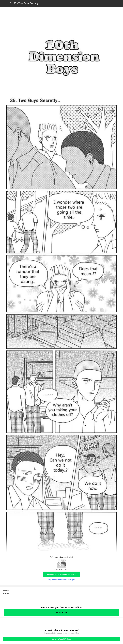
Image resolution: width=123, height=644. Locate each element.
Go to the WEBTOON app (61, 639)
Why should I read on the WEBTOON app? (62, 580)
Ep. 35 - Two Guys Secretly (24, 3)
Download (61, 613)
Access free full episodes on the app (61, 574)
